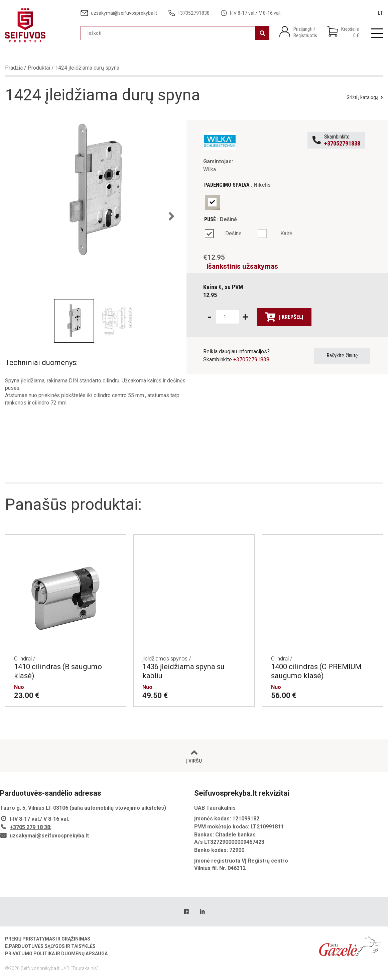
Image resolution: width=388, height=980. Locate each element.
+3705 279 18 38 (30, 827)
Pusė (210, 219)
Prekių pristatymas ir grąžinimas (48, 939)
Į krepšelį (284, 317)
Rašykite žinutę (342, 355)
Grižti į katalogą (365, 97)
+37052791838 (251, 360)
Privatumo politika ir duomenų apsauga (56, 954)
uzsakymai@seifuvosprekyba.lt (49, 836)
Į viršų (194, 756)
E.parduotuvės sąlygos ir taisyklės (50, 946)
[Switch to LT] (380, 13)
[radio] (212, 202)
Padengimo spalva (227, 185)
